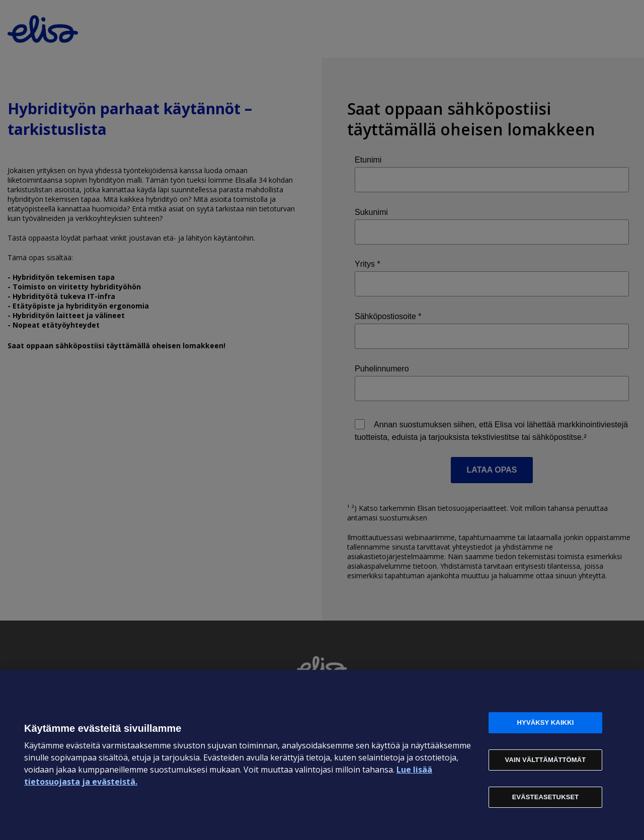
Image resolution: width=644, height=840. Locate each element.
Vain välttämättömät (546, 760)
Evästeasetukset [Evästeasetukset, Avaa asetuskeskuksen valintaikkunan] (546, 797)
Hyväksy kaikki (546, 722)
